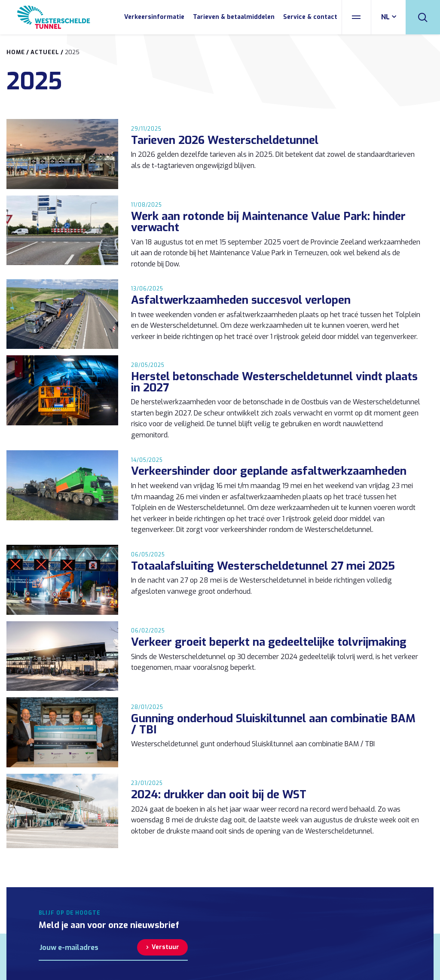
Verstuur (165, 947)
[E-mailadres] (88, 947)
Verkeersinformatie (154, 17)
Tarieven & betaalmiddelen (234, 17)
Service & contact (310, 17)
